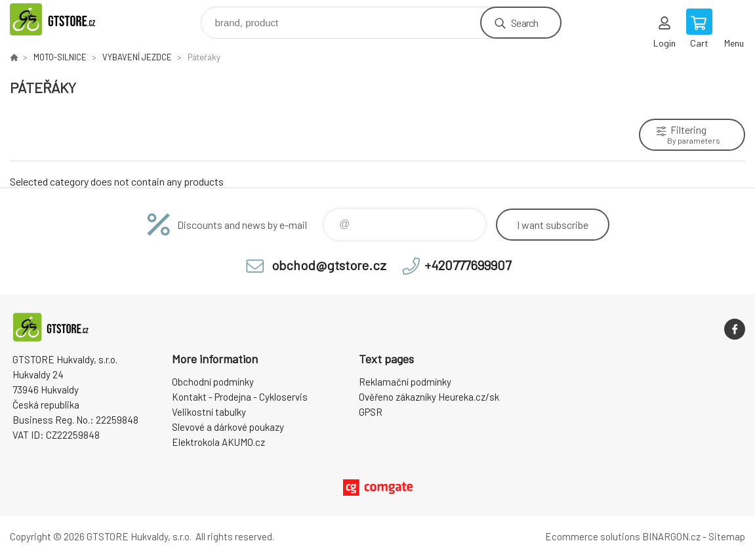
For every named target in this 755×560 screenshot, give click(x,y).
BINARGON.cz (671, 536)
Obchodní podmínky (213, 382)
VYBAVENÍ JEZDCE (137, 57)
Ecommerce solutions (593, 536)
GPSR (371, 412)
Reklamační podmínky (405, 382)
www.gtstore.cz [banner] (68, 19)
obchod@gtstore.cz (329, 265)
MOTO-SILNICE (60, 57)
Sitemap (727, 536)
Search (524, 23)
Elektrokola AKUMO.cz (218, 442)
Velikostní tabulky (209, 412)
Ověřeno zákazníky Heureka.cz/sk (429, 397)
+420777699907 (468, 265)
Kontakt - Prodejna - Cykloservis (240, 397)
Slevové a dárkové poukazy (228, 427)
